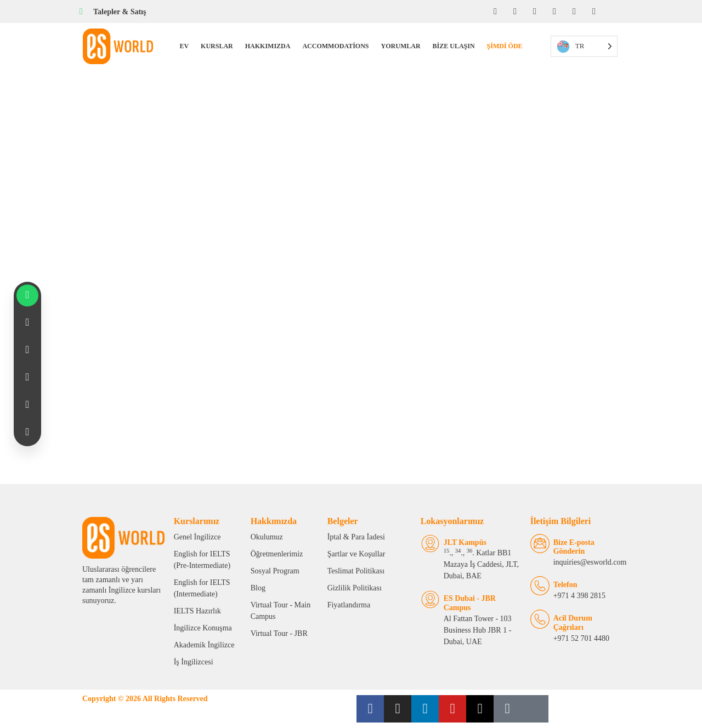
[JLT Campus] (430, 544)
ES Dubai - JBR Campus (470, 603)
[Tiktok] (594, 12)
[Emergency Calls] (540, 619)
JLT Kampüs (465, 542)
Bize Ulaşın (454, 46)
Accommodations (335, 46)
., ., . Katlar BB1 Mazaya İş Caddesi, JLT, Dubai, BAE (481, 564)
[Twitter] (574, 12)
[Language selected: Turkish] (584, 46)
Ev (184, 46)
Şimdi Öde (505, 46)
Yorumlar (401, 46)
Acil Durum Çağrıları (573, 623)
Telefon (565, 585)
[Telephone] (540, 586)
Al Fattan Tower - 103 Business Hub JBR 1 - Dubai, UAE (478, 630)
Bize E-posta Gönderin (574, 547)
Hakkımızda (268, 46)
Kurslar (217, 46)
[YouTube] (554, 12)
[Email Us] (540, 544)
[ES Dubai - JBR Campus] (430, 599)
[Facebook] (495, 12)
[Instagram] (515, 12)
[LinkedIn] (535, 12)
